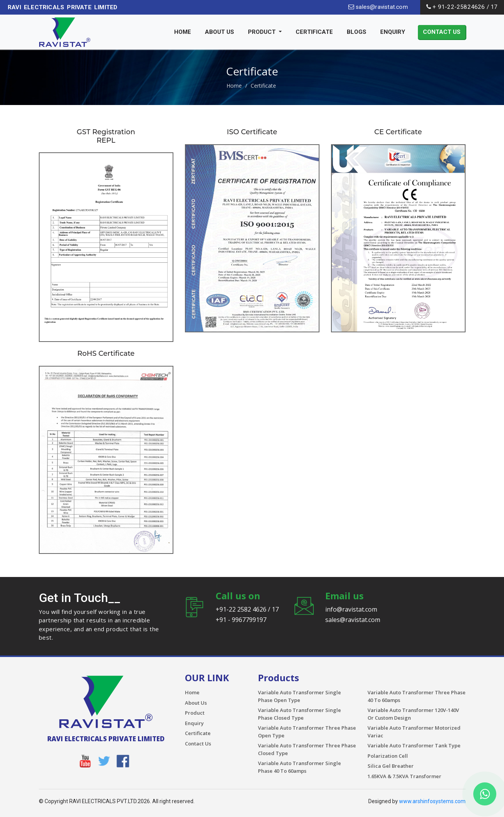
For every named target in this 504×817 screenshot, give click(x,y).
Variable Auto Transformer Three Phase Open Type (307, 732)
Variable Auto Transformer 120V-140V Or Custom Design (413, 714)
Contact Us (442, 32)
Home (183, 32)
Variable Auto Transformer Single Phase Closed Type (299, 714)
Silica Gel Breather (391, 766)
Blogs (357, 32)
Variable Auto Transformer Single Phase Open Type (299, 696)
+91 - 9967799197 (241, 620)
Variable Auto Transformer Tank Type (414, 745)
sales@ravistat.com (378, 7)
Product (195, 713)
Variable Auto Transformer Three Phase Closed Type (307, 749)
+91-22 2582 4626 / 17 (247, 609)
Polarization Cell (388, 756)
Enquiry (393, 32)
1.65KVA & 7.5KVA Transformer (404, 776)
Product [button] (263, 32)
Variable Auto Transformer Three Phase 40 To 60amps (417, 696)
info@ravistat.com (351, 609)
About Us (220, 32)
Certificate (314, 32)
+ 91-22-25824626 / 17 (462, 7)
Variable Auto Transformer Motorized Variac (414, 732)
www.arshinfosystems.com (432, 801)
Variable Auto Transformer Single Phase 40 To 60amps (299, 767)
